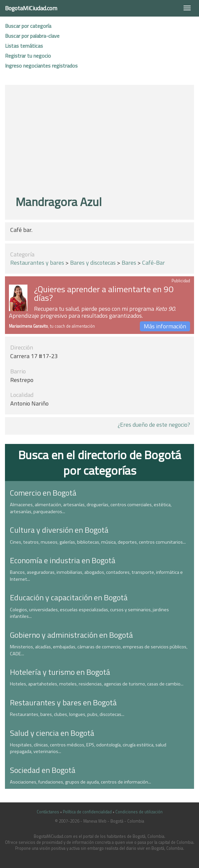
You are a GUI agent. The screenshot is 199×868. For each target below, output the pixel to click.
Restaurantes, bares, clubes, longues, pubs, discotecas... (67, 714)
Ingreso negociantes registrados (41, 66)
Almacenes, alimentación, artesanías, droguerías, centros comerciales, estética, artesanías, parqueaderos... (91, 508)
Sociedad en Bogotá (43, 770)
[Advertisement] (102, 141)
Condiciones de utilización (139, 812)
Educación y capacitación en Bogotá (69, 597)
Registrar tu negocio (28, 56)
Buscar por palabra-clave (32, 36)
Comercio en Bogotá (43, 493)
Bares (129, 263)
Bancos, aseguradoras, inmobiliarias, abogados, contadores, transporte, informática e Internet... (96, 576)
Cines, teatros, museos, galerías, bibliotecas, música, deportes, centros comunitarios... (98, 542)
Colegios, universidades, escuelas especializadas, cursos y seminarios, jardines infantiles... (89, 613)
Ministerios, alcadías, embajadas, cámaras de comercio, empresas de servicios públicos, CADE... (99, 650)
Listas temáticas (24, 46)
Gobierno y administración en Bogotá (71, 635)
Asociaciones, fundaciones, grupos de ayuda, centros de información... (80, 782)
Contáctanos (48, 812)
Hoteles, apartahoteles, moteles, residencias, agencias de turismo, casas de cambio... (97, 684)
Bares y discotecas (93, 263)
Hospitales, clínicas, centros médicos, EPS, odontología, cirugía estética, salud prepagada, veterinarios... (88, 748)
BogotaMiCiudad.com (31, 8)
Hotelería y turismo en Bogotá (60, 672)
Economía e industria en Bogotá (63, 560)
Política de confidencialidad (87, 812)
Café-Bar (154, 263)
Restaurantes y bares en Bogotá (63, 702)
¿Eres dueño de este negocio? (154, 425)
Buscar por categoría (28, 26)
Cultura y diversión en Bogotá (59, 530)
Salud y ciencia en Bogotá (52, 733)
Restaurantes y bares (37, 263)
